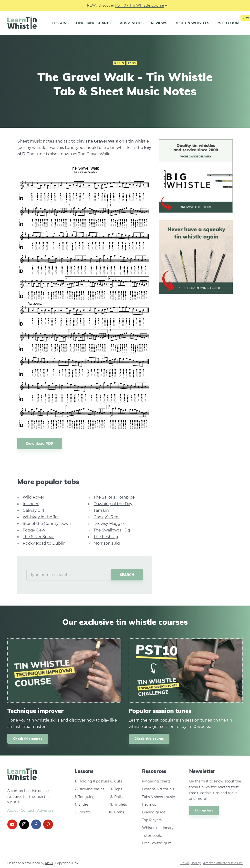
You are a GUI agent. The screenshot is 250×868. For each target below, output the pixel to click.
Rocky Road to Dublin (44, 543)
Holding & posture (94, 781)
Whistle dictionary (158, 828)
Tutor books (152, 836)
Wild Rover (33, 497)
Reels (119, 63)
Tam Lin (101, 510)
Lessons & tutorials (158, 789)
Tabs (132, 63)
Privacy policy (191, 863)
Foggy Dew (34, 530)
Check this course (28, 739)
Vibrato (85, 812)
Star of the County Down (47, 524)
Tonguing (87, 797)
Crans (119, 812)
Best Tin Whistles (192, 23)
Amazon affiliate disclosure (223, 863)
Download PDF (40, 444)
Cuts (118, 781)
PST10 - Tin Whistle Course (140, 5)
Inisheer (31, 504)
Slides (83, 804)
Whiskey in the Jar (41, 517)
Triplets (121, 804)
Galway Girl (33, 510)
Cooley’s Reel (106, 517)
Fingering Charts (93, 23)
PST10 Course (230, 21)
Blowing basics (91, 789)
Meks (49, 863)
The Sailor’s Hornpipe (114, 497)
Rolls (118, 797)
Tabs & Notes (131, 23)
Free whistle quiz (156, 843)
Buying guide (154, 812)
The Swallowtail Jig (112, 530)
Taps (118, 789)
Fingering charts (156, 781)
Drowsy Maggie (109, 524)
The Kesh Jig (106, 537)
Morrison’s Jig (107, 543)
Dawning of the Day (113, 504)
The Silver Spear (38, 537)
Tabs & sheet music (158, 797)
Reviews (159, 23)
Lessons (60, 23)
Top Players (152, 820)
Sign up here (204, 810)
